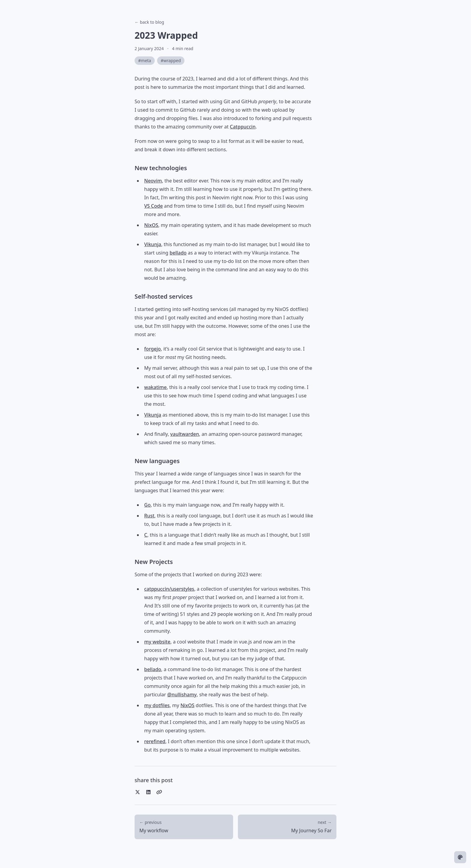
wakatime (155, 387)
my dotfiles (157, 705)
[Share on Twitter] (138, 792)
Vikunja (153, 244)
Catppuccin (243, 127)
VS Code (153, 206)
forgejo (152, 349)
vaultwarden (185, 434)
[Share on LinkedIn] (148, 792)
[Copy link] (159, 792)
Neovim (153, 181)
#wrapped (171, 60)
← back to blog (149, 22)
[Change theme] (460, 857)
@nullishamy (182, 695)
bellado (178, 253)
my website (157, 642)
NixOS (151, 225)
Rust (149, 516)
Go (147, 505)
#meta (145, 60)
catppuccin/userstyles (169, 589)
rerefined (155, 741)
